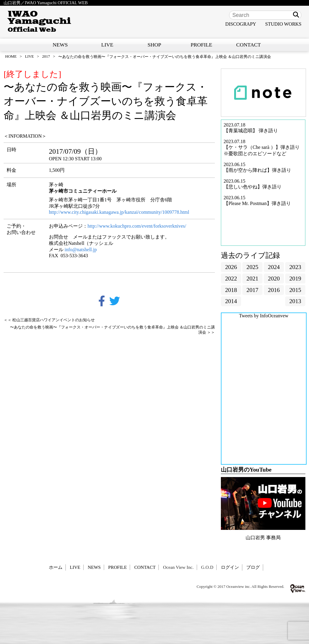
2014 (231, 301)
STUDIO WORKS (283, 24)
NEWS (60, 45)
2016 (274, 290)
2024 (274, 267)
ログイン (230, 567)
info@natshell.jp (81, 250)
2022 (231, 278)
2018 (231, 290)
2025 (252, 267)
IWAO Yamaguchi (39, 22)
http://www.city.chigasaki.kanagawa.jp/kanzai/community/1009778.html (119, 212)
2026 (231, 267)
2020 (274, 278)
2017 (46, 56)
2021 (252, 278)
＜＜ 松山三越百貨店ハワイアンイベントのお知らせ (49, 320)
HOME (11, 56)
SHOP (154, 45)
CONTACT (249, 45)
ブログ (253, 567)
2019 (295, 278)
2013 (295, 301)
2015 (295, 290)
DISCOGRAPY (241, 24)
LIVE (107, 45)
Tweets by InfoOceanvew (264, 316)
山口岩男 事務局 (263, 538)
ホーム (56, 567)
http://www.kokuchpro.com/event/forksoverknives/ (137, 226)
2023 (295, 267)
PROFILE (201, 45)
